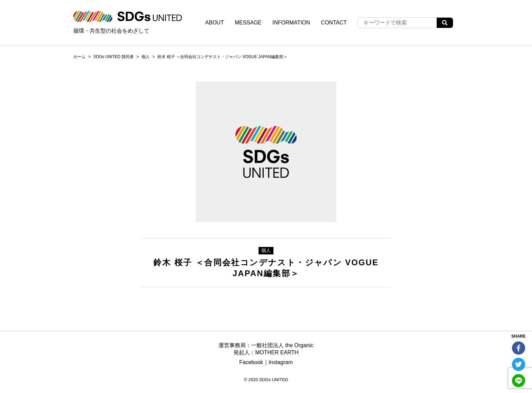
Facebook (251, 362)
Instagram (281, 362)
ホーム (79, 57)
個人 (146, 57)
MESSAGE (248, 23)
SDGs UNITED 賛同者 (113, 57)
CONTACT (334, 23)
